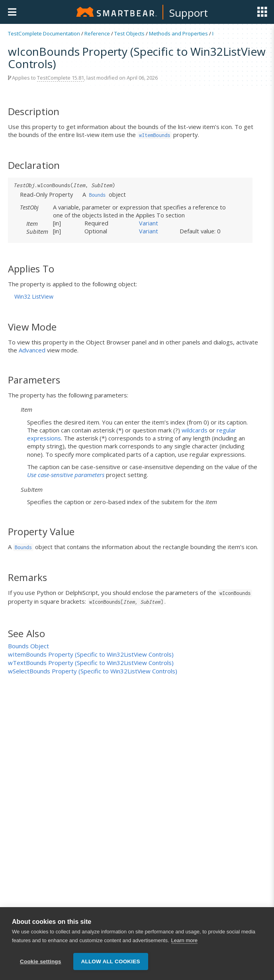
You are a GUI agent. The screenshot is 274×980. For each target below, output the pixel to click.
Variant (149, 223)
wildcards (195, 430)
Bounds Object (28, 646)
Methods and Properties (178, 33)
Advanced (32, 350)
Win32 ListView (34, 296)
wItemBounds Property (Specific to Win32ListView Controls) (91, 654)
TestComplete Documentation (44, 33)
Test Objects (129, 33)
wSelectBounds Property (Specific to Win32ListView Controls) (93, 671)
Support (189, 13)
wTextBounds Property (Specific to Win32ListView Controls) (91, 663)
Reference (97, 33)
